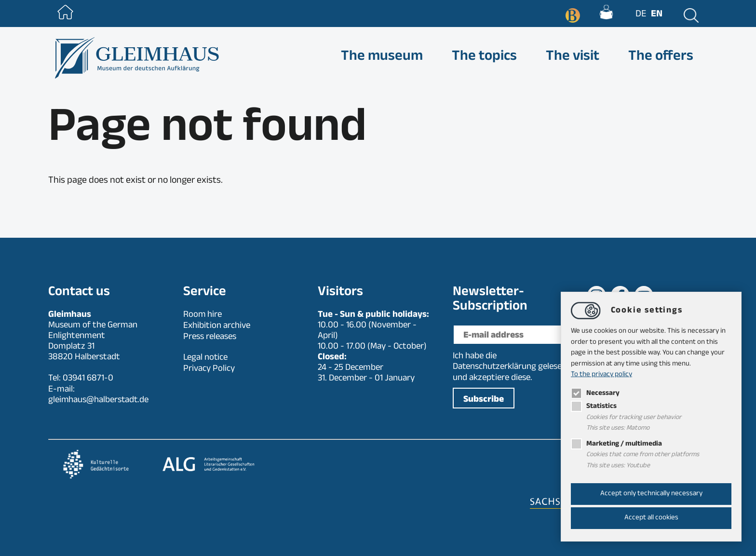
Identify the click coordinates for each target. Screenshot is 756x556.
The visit (573, 58)
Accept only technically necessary (651, 494)
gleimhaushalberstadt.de (99, 400)
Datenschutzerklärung (495, 367)
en (656, 15)
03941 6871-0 (88, 379)
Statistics (594, 407)
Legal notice (206, 357)
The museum (382, 58)
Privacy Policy (209, 367)
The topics (484, 58)
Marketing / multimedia (617, 444)
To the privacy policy (601, 375)
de (640, 15)
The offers (661, 58)
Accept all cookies (651, 518)
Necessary (595, 394)
